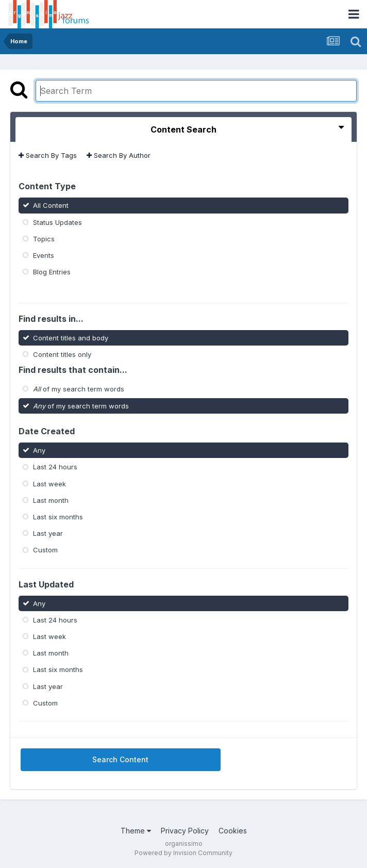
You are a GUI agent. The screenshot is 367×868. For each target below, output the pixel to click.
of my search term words (79, 389)
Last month (51, 500)
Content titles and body (71, 338)
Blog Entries (52, 272)
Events (44, 255)
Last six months (58, 517)
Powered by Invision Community (183, 853)
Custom (45, 550)
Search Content (120, 759)
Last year (48, 533)
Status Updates (57, 222)
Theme (136, 831)
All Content (51, 205)
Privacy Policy (185, 831)
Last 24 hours (55, 467)
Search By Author (119, 155)
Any (39, 450)
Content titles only (62, 354)
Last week (49, 483)
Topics (44, 239)
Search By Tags (48, 155)
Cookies (233, 831)
